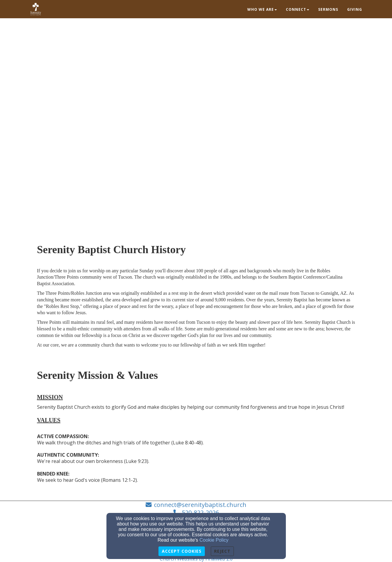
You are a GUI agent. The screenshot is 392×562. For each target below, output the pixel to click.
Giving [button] (355, 9)
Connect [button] (298, 9)
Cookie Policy (214, 540)
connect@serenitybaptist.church (200, 505)
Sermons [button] (328, 9)
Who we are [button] (262, 9)
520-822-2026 (200, 512)
